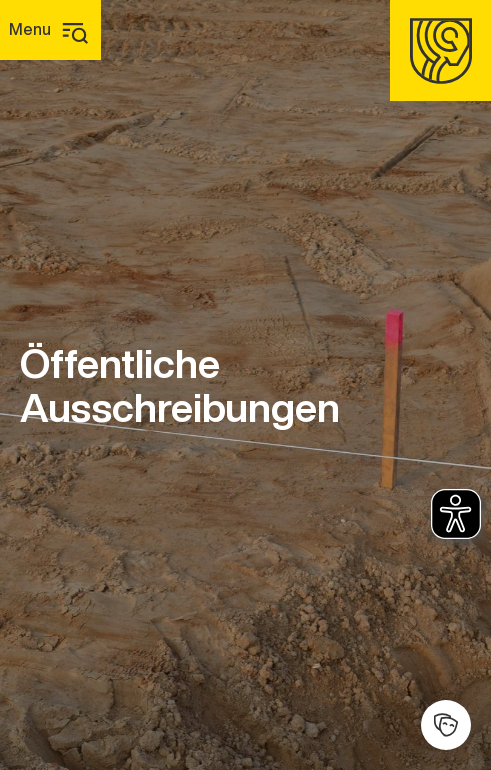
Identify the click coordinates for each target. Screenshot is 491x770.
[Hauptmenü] (50, 30)
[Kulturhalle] (446, 725)
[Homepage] (440, 50)
